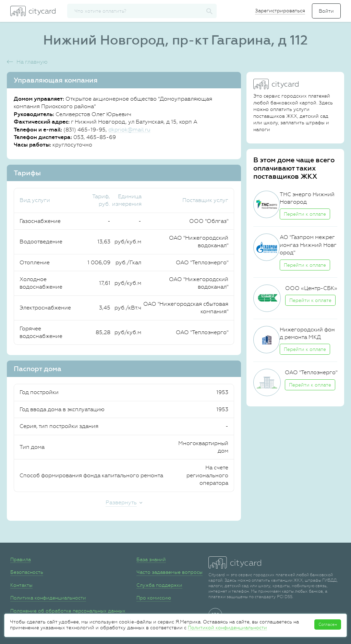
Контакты (21, 585)
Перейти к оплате (305, 214)
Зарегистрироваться (280, 11)
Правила (21, 559)
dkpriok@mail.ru (129, 130)
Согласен (328, 624)
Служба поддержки (159, 585)
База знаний (151, 559)
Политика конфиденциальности (48, 598)
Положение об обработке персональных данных (68, 611)
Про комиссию (154, 598)
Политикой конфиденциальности (227, 628)
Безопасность (27, 572)
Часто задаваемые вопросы (170, 572)
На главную (32, 62)
